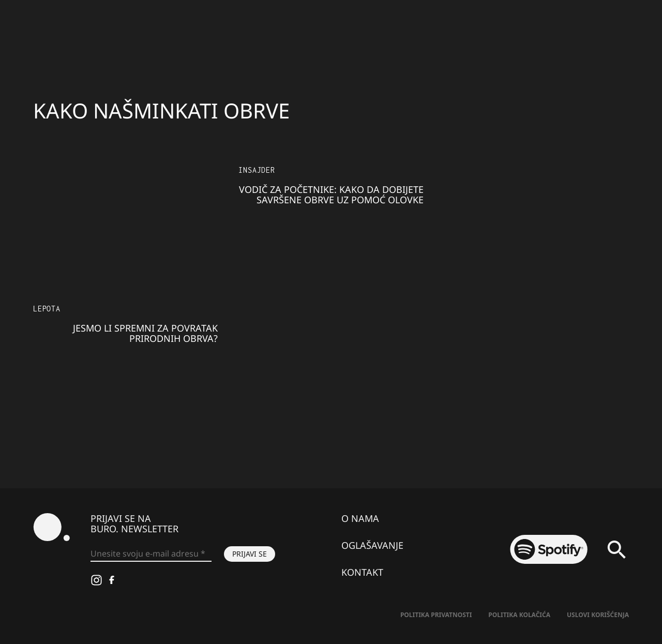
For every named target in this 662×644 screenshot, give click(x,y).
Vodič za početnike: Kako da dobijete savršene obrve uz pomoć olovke (331, 194)
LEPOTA (47, 309)
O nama (360, 518)
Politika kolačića (519, 615)
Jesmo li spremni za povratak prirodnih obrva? (145, 333)
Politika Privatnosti (436, 615)
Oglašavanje (372, 545)
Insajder (257, 170)
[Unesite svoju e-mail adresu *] (151, 554)
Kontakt (362, 572)
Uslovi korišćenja (598, 615)
